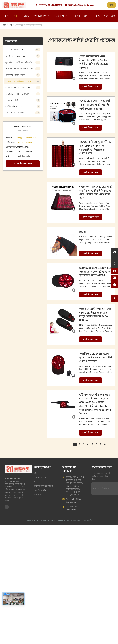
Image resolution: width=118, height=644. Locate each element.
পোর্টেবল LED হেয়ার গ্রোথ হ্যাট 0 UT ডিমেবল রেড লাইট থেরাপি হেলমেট (95, 358)
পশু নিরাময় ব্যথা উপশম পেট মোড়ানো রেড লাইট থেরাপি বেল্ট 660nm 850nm (95, 105)
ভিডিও (26, 16)
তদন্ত (111, 5)
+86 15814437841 (24, 143)
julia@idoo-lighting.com (84, 5)
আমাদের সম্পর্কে (42, 16)
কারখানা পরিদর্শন (62, 16)
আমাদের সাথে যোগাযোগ (104, 16)
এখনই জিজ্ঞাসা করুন (23, 164)
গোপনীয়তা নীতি (40, 490)
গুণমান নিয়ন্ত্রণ (81, 16)
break (83, 232)
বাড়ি (7, 16)
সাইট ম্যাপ (38, 495)
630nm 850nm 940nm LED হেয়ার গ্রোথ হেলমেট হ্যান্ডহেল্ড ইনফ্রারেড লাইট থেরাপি (96, 272)
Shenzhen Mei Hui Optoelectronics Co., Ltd (59, 520)
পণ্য (16, 16)
